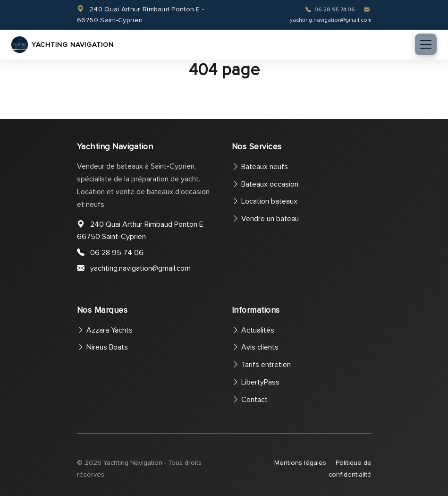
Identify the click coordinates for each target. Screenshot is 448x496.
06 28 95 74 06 (331, 10)
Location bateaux (265, 201)
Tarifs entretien (261, 365)
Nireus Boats (102, 347)
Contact (250, 400)
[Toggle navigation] (426, 44)
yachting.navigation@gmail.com (140, 268)
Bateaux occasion (265, 184)
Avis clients (255, 347)
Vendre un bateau (265, 219)
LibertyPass (256, 382)
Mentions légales (300, 463)
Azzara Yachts (105, 330)
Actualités (253, 330)
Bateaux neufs (260, 167)
